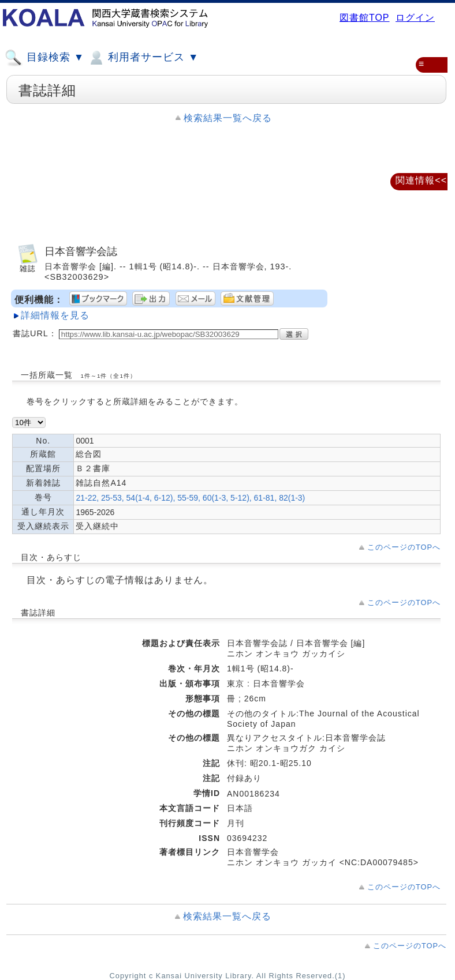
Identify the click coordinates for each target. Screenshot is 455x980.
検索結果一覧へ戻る (228, 118)
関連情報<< (421, 180)
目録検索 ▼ (44, 58)
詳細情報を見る (55, 315)
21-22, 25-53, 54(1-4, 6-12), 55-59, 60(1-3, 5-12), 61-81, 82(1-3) (190, 498)
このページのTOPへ (404, 547)
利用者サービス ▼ (143, 58)
